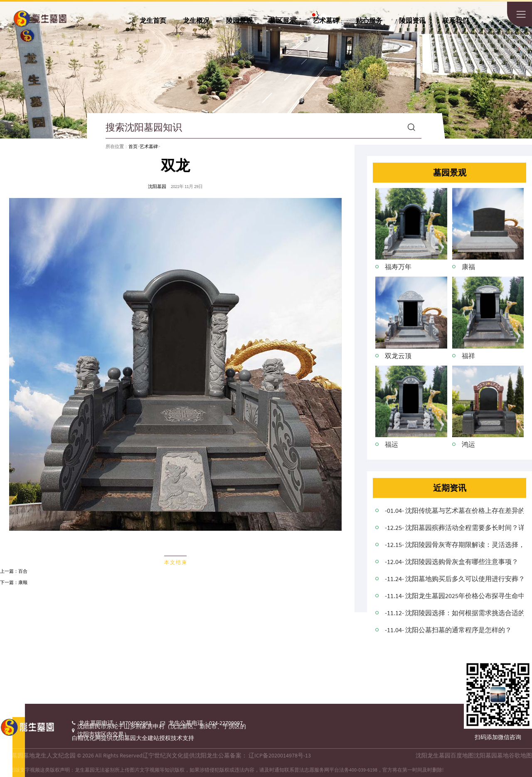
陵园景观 (239, 20)
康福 (468, 267)
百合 (23, 571)
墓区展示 (283, 20)
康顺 (23, 583)
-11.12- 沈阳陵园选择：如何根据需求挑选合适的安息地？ (454, 613)
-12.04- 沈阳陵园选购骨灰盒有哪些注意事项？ (452, 562)
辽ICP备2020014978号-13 (280, 755)
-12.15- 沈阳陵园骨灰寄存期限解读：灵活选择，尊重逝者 (454, 544)
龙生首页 (153, 20)
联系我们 (456, 20)
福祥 (468, 356)
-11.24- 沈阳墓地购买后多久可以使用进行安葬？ (454, 579)
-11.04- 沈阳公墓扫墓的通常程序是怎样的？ (448, 630)
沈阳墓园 (157, 187)
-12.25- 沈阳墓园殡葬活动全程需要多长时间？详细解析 (454, 527)
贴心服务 (369, 20)
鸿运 (468, 444)
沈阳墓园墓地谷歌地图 (503, 755)
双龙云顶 (398, 356)
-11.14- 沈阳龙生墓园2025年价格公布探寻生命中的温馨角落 (454, 596)
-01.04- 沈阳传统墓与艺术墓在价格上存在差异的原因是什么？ (454, 510)
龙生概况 (196, 20)
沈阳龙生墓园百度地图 (445, 755)
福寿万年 (398, 267)
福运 (392, 444)
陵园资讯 (412, 20)
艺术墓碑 (326, 20)
